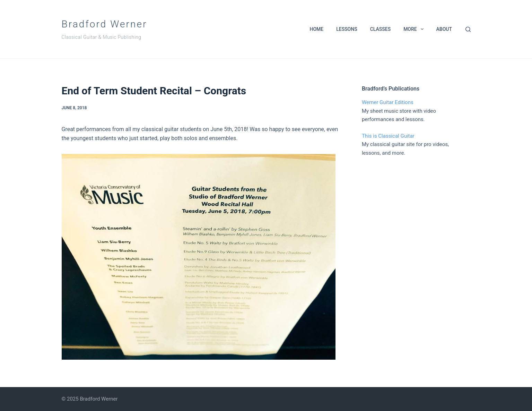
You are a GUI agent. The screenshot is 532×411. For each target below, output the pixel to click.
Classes (380, 29)
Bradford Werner (104, 24)
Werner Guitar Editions (388, 102)
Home (316, 29)
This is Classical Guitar (388, 136)
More (415, 29)
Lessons (347, 29)
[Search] (468, 29)
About (444, 29)
